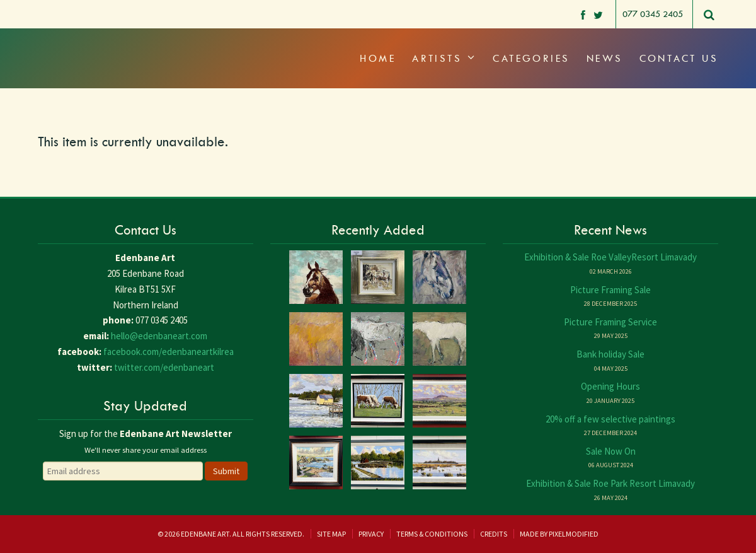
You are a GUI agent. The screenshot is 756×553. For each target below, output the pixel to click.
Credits (494, 534)
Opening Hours (610, 386)
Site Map (331, 534)
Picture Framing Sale (610, 290)
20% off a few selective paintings (610, 419)
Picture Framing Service (610, 322)
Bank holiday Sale (610, 354)
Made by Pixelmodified (559, 534)
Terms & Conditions (432, 534)
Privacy (371, 534)
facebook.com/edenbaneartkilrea (169, 352)
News (605, 58)
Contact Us (679, 58)
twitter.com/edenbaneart (164, 367)
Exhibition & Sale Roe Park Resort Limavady (610, 483)
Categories (531, 58)
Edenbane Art (91, 44)
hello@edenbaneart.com (159, 336)
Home (378, 58)
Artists (444, 58)
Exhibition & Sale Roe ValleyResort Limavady (610, 257)
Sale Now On (611, 451)
